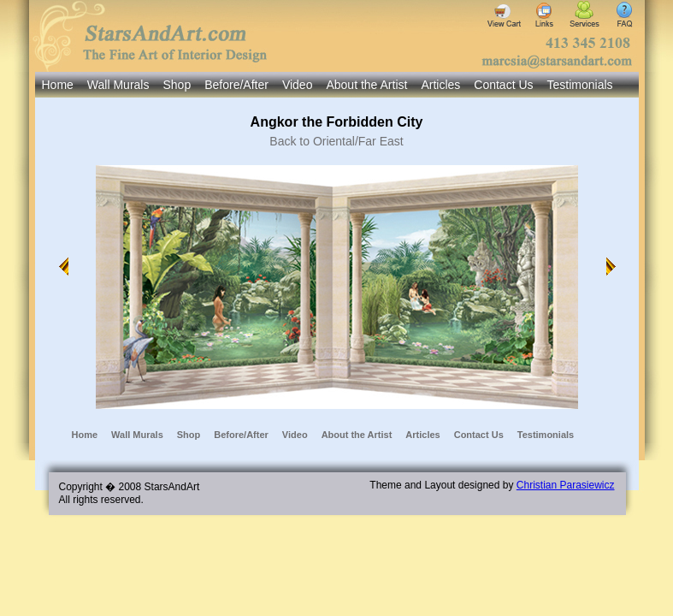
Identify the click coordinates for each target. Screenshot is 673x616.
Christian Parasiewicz (566, 485)
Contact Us (503, 85)
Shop (177, 85)
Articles (440, 85)
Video (298, 85)
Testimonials (580, 85)
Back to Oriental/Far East (336, 141)
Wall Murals (118, 85)
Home (58, 85)
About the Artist (366, 85)
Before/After (236, 85)
